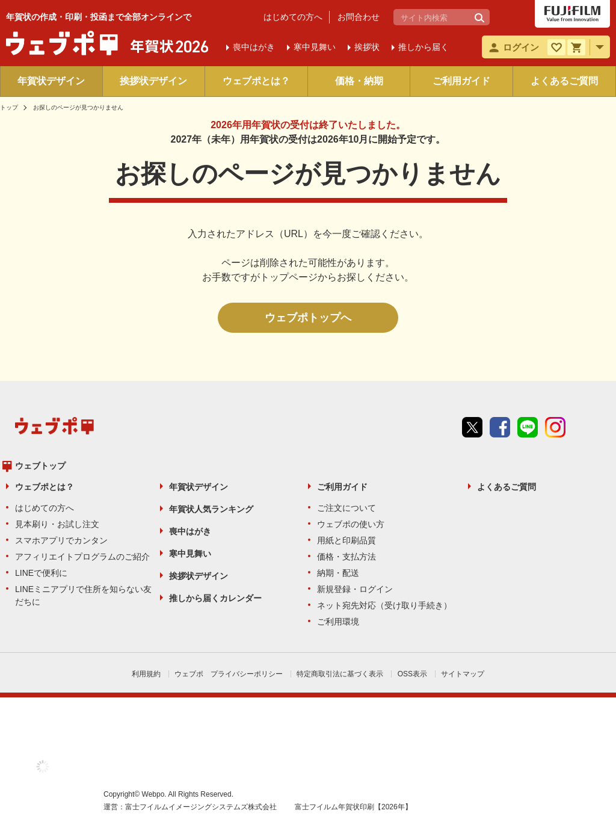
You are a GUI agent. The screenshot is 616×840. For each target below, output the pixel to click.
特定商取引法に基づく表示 (340, 674)
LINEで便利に (41, 573)
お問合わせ (359, 17)
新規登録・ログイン (355, 589)
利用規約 (146, 674)
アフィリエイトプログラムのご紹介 (82, 557)
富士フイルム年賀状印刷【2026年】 (353, 807)
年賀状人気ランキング (211, 509)
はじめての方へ (293, 17)
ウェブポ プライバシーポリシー (229, 674)
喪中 (254, 47)
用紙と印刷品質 (346, 540)
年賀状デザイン (51, 81)
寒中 (315, 47)
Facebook (500, 427)
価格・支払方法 (346, 557)
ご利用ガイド (461, 81)
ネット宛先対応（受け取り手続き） (384, 605)
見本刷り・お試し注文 (57, 524)
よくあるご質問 (564, 81)
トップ (9, 107)
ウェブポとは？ (256, 81)
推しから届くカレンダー (215, 598)
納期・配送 (338, 573)
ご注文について (346, 508)
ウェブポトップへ (308, 318)
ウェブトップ (40, 466)
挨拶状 (367, 47)
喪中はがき (190, 531)
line (528, 427)
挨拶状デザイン (153, 81)
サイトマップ (463, 674)
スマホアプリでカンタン (61, 540)
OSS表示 (412, 674)
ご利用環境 (338, 622)
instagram (555, 427)
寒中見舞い (190, 554)
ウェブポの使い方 (351, 524)
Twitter (472, 427)
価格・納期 (359, 81)
